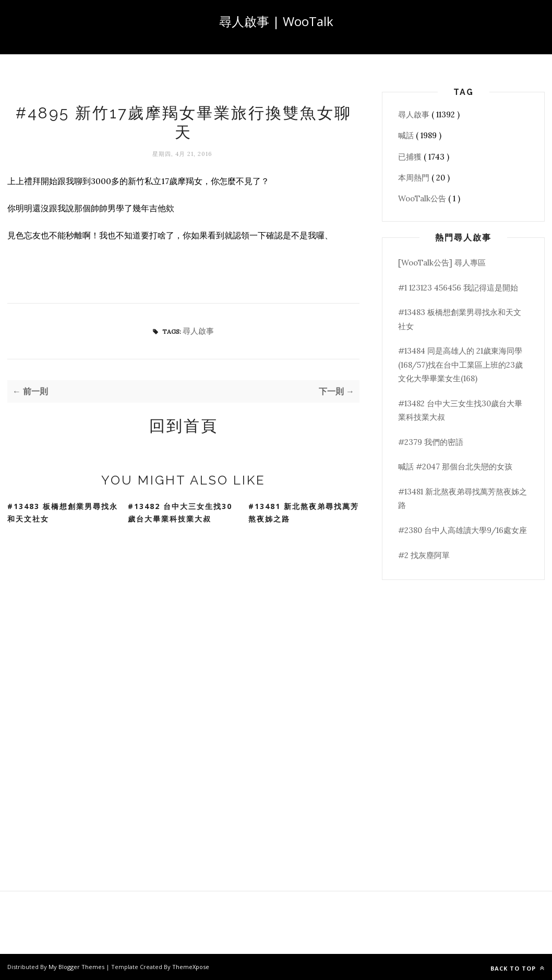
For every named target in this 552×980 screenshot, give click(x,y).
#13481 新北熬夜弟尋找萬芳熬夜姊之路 (304, 513)
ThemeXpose (191, 967)
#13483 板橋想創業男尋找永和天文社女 (63, 513)
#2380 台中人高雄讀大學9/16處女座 (463, 530)
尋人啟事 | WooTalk (276, 21)
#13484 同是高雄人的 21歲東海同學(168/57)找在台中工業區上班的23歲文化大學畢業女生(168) (460, 365)
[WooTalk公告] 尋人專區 (442, 263)
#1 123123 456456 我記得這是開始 (458, 288)
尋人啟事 (198, 331)
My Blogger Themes (77, 967)
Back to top (518, 968)
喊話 (407, 135)
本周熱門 (415, 178)
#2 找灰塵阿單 (424, 555)
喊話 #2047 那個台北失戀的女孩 (455, 467)
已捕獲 (411, 157)
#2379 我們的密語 (431, 442)
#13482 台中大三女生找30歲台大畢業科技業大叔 (180, 513)
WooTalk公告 (423, 198)
